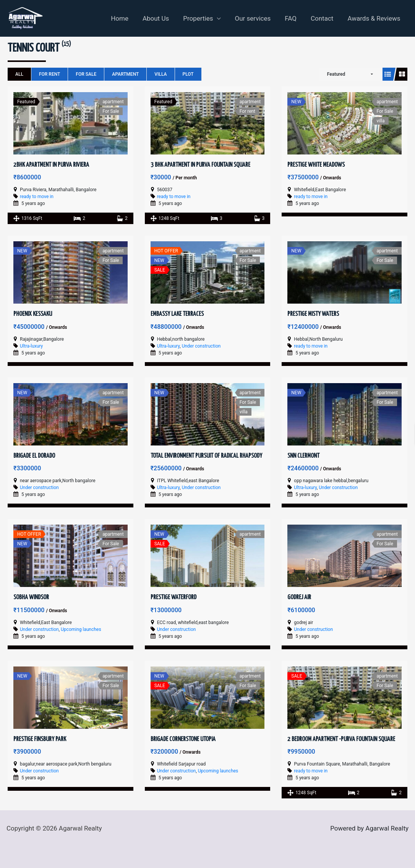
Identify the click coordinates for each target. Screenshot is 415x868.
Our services (257, 18)
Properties (203, 18)
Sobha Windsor (31, 597)
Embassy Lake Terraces (177, 314)
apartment (125, 74)
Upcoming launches (81, 629)
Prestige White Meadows (316, 165)
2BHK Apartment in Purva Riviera (51, 165)
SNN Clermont (303, 456)
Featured (336, 74)
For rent (49, 74)
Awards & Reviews (374, 18)
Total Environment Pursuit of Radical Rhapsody (206, 456)
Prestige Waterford (173, 597)
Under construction (201, 346)
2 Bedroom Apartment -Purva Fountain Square (341, 739)
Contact (323, 18)
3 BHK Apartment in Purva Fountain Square (200, 165)
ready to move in (37, 197)
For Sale (86, 74)
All (19, 74)
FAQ (294, 18)
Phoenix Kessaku (33, 314)
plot (188, 74)
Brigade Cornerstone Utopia (183, 739)
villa (160, 74)
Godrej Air (299, 597)
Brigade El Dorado (34, 456)
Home (127, 18)
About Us (162, 18)
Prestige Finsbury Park (40, 739)
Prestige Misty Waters (313, 314)
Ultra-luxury (31, 346)
